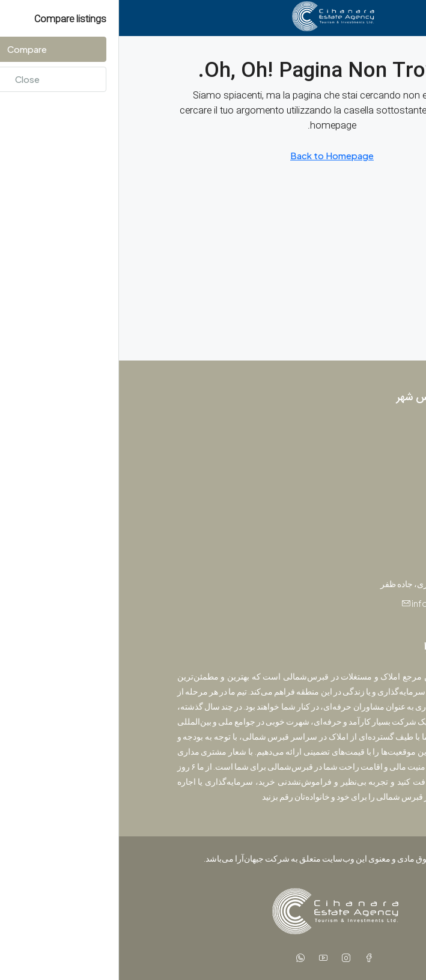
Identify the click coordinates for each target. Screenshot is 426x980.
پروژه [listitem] (354, 431)
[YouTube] (202, 958)
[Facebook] (248, 958)
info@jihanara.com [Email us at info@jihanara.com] (330, 603)
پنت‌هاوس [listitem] (347, 511)
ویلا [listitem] (358, 491)
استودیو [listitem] (351, 471)
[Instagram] (225, 958)
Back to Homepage (213, 155)
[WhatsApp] (179, 958)
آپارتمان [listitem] (351, 451)
